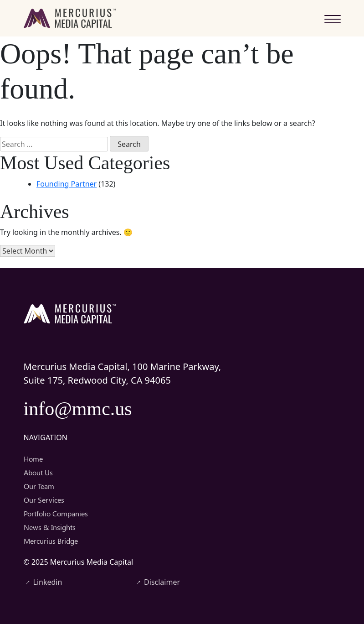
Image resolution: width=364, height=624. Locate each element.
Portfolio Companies (56, 513)
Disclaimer (157, 582)
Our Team (39, 486)
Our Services (44, 500)
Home (33, 459)
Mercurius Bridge (51, 541)
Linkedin (43, 582)
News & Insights (50, 527)
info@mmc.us (78, 409)
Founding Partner (67, 184)
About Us (38, 472)
